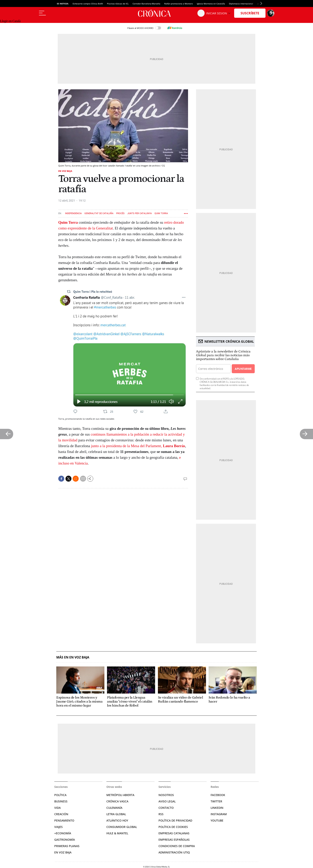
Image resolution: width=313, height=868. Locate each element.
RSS (161, 814)
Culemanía (114, 808)
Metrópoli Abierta (120, 795)
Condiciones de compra (177, 846)
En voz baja (65, 171)
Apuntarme (243, 369)
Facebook (218, 795)
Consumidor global (122, 827)
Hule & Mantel (117, 833)
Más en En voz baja (73, 657)
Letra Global (116, 814)
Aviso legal (167, 801)
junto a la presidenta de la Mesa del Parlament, (138, 446)
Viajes (58, 827)
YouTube (217, 820)
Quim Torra (161, 213)
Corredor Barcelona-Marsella (146, 4)
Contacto (166, 808)
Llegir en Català (10, 21)
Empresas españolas (174, 840)
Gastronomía (65, 840)
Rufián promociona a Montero (179, 4)
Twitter (216, 801)
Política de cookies (173, 827)
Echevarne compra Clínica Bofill (88, 4)
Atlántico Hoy (117, 820)
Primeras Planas (67, 846)
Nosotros (166, 795)
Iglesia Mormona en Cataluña (211, 4)
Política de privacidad (175, 820)
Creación (61, 814)
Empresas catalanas (174, 833)
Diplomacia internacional (241, 4)
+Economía (63, 833)
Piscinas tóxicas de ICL (118, 4)
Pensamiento (64, 820)
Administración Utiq (174, 852)
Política (60, 795)
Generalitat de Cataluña (99, 213)
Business (61, 801)
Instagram (219, 814)
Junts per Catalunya (140, 213)
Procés (120, 213)
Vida (57, 808)
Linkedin (217, 808)
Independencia (73, 213)
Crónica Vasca (117, 801)
